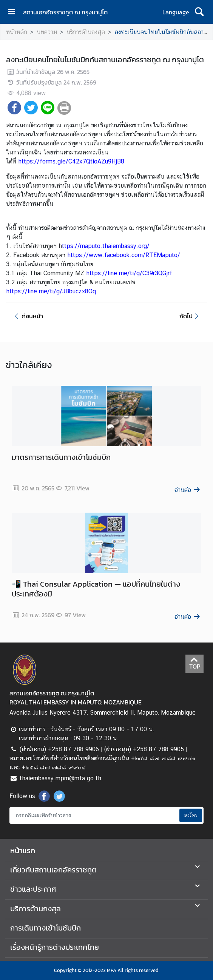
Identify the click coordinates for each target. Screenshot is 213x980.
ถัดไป (190, 316)
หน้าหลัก (17, 32)
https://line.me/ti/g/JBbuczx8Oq (51, 291)
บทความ (47, 32)
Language (176, 12)
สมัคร (191, 815)
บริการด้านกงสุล (86, 32)
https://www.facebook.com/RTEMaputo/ (124, 255)
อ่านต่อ (188, 490)
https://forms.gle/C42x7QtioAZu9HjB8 (71, 161)
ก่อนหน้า (28, 316)
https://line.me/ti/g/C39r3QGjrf (129, 273)
